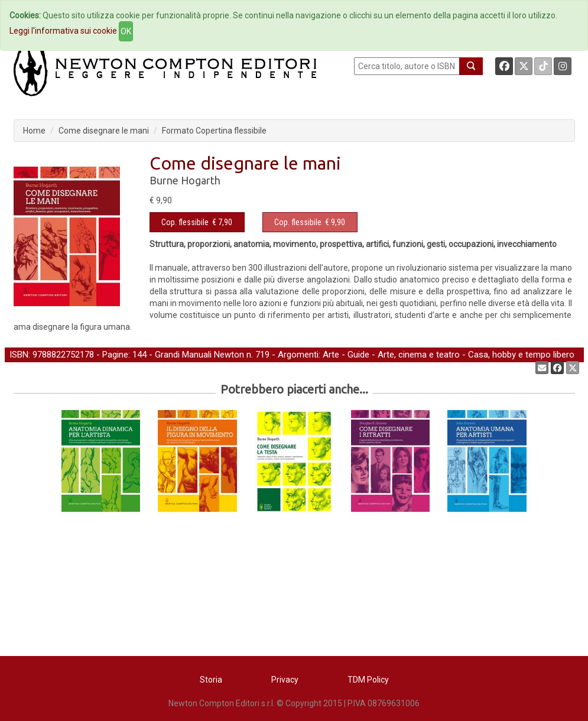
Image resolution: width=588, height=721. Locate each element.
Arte (331, 355)
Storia (211, 680)
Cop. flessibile (185, 222)
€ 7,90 (197, 222)
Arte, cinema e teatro (419, 355)
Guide (358, 355)
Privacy (285, 680)
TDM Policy (368, 680)
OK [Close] (126, 31)
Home (34, 131)
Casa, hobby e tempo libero (521, 355)
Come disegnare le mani (104, 131)
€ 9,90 (310, 222)
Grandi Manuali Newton (199, 355)
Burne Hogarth (185, 180)
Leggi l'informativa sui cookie (63, 31)
